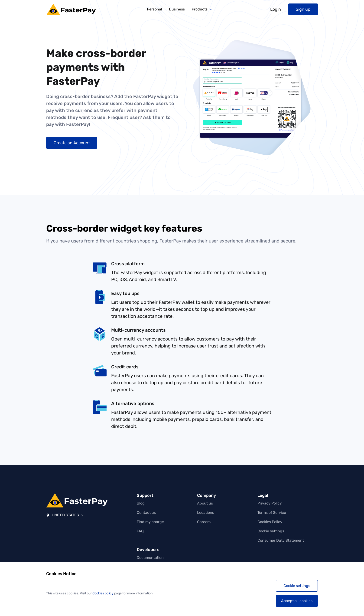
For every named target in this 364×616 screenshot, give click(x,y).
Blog (141, 503)
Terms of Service (272, 513)
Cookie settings (271, 531)
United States (65, 515)
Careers (204, 522)
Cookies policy (103, 593)
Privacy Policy (270, 503)
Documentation (150, 558)
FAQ (140, 531)
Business (177, 9)
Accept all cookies (297, 601)
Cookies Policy (270, 522)
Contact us (146, 513)
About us (205, 503)
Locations (206, 513)
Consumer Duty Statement (281, 540)
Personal (154, 9)
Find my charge (150, 522)
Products (200, 9)
